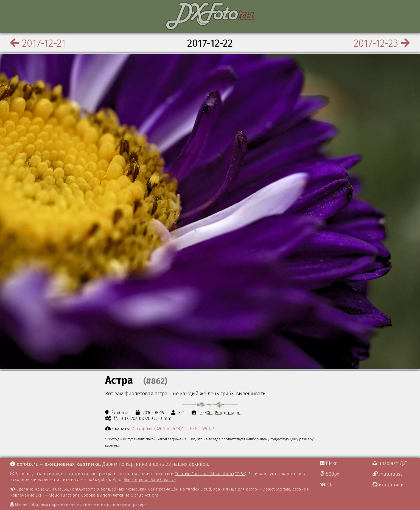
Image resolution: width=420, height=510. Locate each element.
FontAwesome (83, 489)
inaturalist (387, 474)
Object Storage (276, 489)
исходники (388, 485)
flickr (328, 463)
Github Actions (145, 495)
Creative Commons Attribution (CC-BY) (210, 474)
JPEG (193, 428)
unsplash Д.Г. (390, 463)
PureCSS (60, 489)
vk (326, 485)
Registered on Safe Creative (150, 480)
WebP (208, 428)
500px (330, 474)
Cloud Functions (64, 495)
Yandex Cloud (199, 489)
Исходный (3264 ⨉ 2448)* (157, 428)
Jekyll (46, 489)
